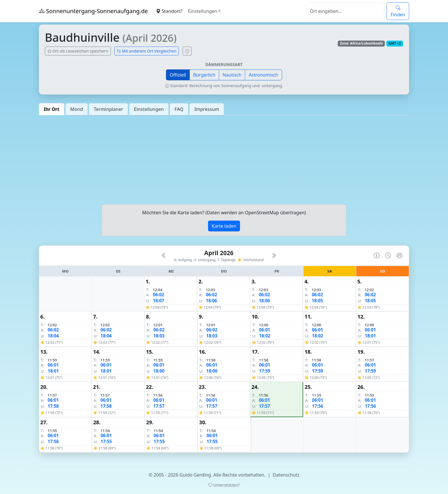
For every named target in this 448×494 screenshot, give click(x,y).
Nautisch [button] (232, 75)
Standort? (169, 11)
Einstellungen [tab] (149, 109)
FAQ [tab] (179, 109)
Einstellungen (203, 11)
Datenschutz (286, 475)
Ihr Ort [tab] (52, 109)
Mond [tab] (77, 109)
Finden (398, 11)
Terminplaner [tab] (108, 109)
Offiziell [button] (178, 75)
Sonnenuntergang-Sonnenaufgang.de (93, 11)
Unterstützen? (224, 485)
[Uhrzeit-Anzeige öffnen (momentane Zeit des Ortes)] (187, 51)
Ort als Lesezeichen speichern (78, 51)
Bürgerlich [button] (204, 75)
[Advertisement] (224, 160)
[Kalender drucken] (399, 255)
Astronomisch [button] (263, 75)
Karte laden (224, 226)
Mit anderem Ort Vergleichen (147, 51)
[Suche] (345, 11)
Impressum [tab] (207, 109)
